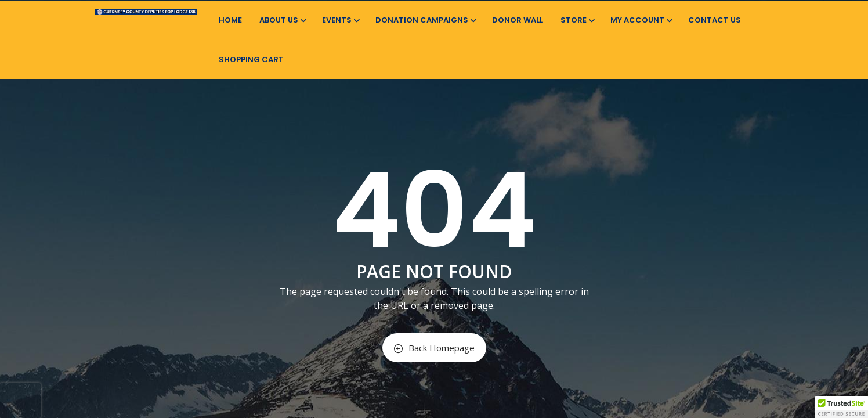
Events (340, 20)
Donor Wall (518, 20)
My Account (641, 20)
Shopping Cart (251, 60)
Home (230, 20)
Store (577, 20)
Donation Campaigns (425, 20)
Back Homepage (434, 348)
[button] (841, 407)
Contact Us (715, 20)
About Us (282, 20)
